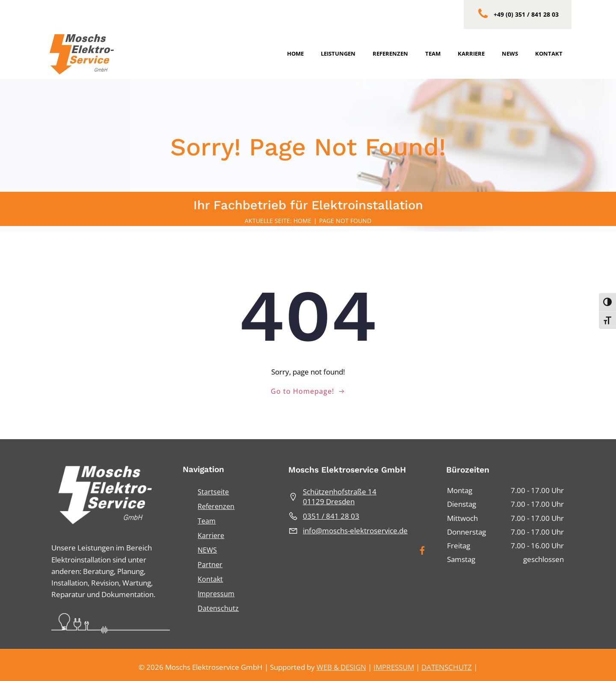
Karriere (472, 54)
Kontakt (549, 54)
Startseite (213, 489)
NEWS (207, 547)
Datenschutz (218, 606)
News (510, 54)
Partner (210, 562)
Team (433, 54)
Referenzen (391, 54)
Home (296, 54)
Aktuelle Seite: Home (278, 222)
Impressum (216, 591)
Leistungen (339, 54)
